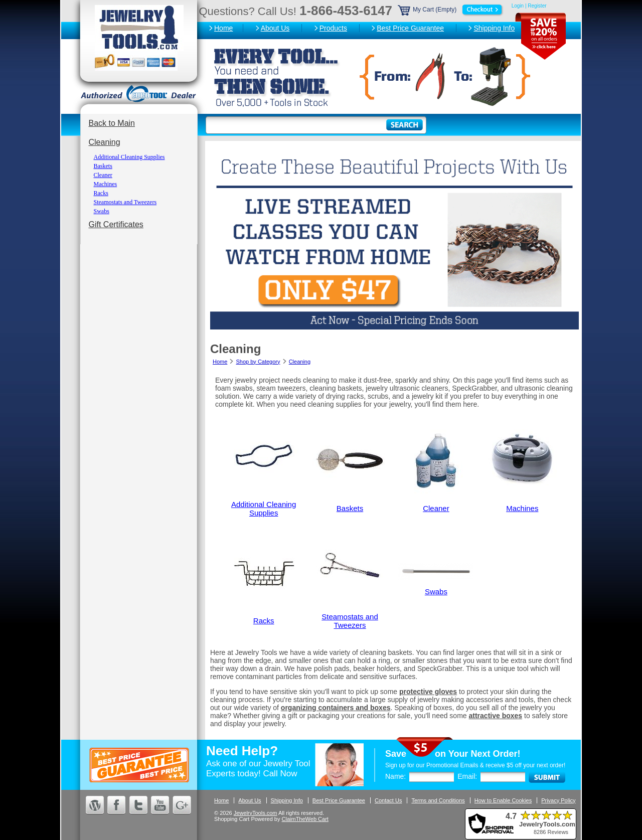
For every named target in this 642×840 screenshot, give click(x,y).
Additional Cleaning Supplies (129, 157)
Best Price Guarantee (410, 28)
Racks (101, 193)
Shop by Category (258, 362)
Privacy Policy (558, 800)
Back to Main (112, 123)
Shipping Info (494, 28)
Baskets (103, 166)
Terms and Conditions (438, 800)
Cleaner (103, 175)
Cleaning (105, 142)
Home (223, 28)
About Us (275, 28)
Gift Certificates (116, 224)
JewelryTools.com (256, 813)
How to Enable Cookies (503, 800)
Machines (106, 184)
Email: (467, 776)
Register (537, 6)
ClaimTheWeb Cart (305, 819)
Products (333, 28)
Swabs (102, 211)
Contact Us (388, 800)
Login (518, 6)
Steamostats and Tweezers (125, 202)
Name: (395, 776)
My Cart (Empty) (451, 10)
